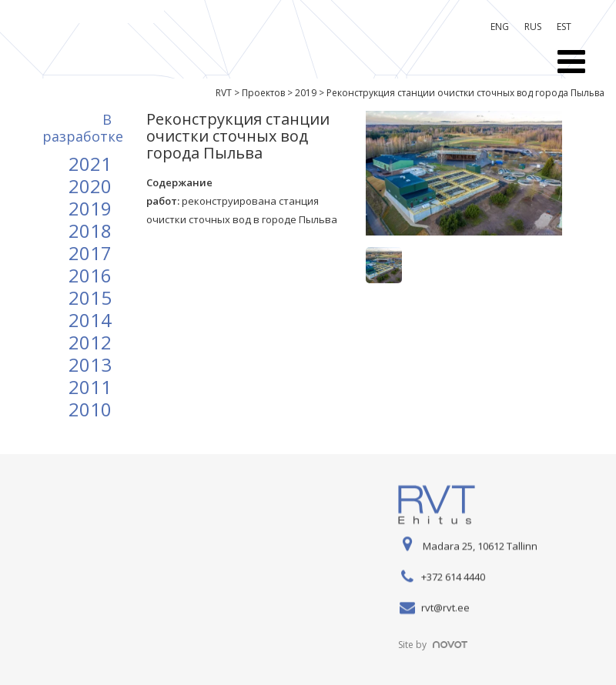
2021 (90, 164)
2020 (90, 186)
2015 (90, 297)
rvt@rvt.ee (445, 608)
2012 (90, 342)
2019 (90, 208)
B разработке (83, 128)
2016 (90, 275)
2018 (90, 231)
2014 (90, 320)
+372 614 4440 (453, 577)
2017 (90, 253)
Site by (433, 645)
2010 (90, 409)
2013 (90, 364)
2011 (90, 387)
